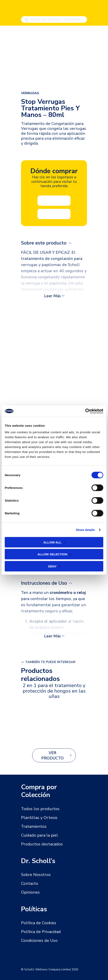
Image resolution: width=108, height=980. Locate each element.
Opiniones (30, 892)
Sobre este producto (44, 243)
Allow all (52, 542)
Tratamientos (34, 826)
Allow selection (52, 554)
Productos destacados (42, 844)
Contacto (30, 883)
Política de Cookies (39, 923)
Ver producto (52, 756)
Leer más (52, 296)
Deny (52, 566)
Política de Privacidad (41, 932)
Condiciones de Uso (39, 941)
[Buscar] (27, 20)
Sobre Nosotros (36, 875)
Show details (85, 530)
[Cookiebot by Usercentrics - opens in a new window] (85, 411)
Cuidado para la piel (39, 835)
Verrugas (30, 93)
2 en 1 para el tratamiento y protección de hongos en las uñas (54, 691)
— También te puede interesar (48, 662)
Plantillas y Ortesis (39, 818)
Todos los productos (40, 809)
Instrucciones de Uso (45, 583)
